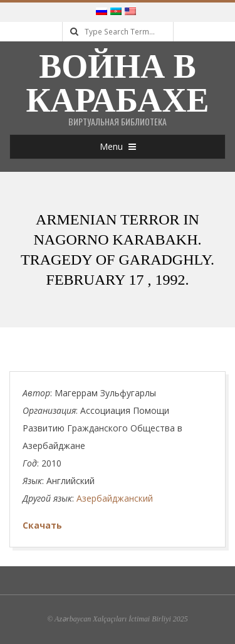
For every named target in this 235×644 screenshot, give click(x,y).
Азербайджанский (115, 498)
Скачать (42, 525)
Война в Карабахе (117, 83)
